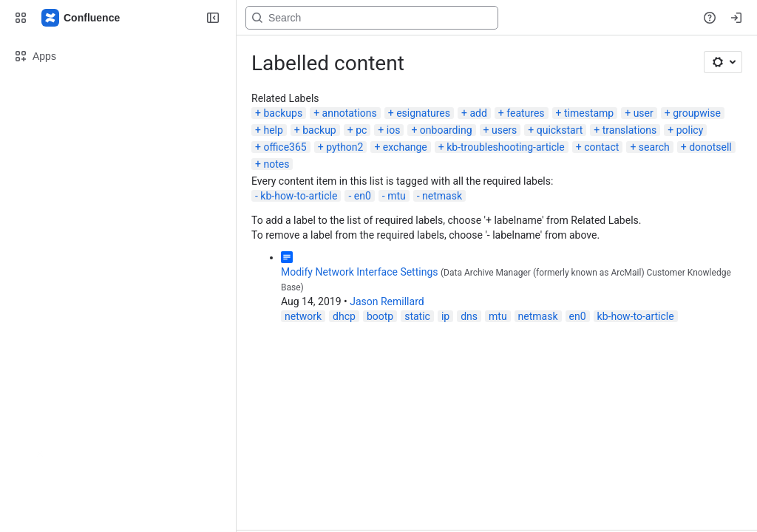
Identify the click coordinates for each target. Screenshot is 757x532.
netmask (442, 196)
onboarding (446, 130)
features (525, 113)
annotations (350, 113)
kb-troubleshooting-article (506, 147)
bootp (380, 316)
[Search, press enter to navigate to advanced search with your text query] (372, 18)
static (417, 316)
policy (690, 130)
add (478, 113)
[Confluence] (81, 18)
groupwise (697, 113)
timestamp (589, 113)
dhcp (344, 316)
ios (394, 130)
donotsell (710, 147)
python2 (344, 147)
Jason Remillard (387, 301)
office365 (285, 147)
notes (276, 164)
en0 (363, 196)
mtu (397, 196)
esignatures (423, 113)
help (273, 130)
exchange (405, 147)
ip (445, 316)
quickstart (560, 130)
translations (630, 130)
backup (319, 130)
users (504, 130)
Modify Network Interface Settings (360, 272)
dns (469, 316)
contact (601, 147)
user (644, 113)
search (654, 147)
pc (361, 130)
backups (283, 113)
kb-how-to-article (299, 196)
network (303, 316)
